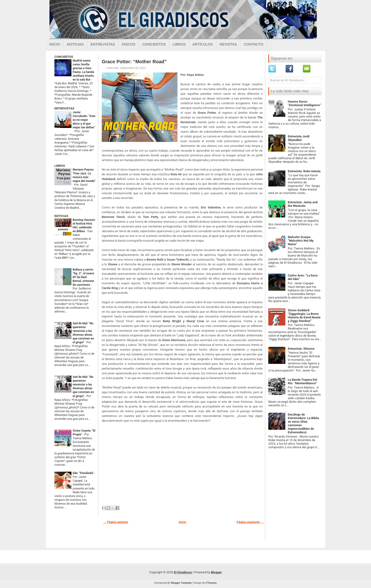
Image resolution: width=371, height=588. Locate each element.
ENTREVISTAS (64, 108)
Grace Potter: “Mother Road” (134, 62)
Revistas (228, 44)
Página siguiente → (250, 522)
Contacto (254, 44)
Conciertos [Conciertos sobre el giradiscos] (154, 44)
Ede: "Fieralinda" (84, 473)
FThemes (211, 583)
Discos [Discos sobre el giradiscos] (129, 44)
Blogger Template (181, 583)
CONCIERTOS (64, 57)
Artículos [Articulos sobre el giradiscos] (203, 44)
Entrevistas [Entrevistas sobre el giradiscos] (103, 44)
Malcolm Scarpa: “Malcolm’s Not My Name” (301, 241)
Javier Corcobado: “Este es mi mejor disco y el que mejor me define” (84, 120)
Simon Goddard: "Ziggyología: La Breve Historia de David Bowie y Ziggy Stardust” (304, 316)
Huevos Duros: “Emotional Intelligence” (304, 103)
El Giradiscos (183, 572)
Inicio (55, 44)
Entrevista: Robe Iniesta (304, 171)
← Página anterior (116, 522)
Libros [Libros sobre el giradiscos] (179, 44)
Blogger (216, 572)
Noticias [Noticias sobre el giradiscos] (75, 44)
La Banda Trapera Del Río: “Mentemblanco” (302, 381)
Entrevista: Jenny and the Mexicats (303, 204)
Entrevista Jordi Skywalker (299, 138)
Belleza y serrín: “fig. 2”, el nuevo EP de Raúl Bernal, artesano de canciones (83, 277)
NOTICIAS (61, 216)
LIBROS (60, 166)
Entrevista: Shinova (301, 349)
